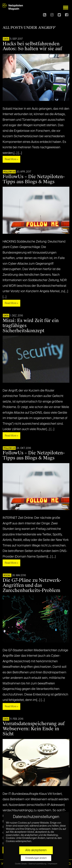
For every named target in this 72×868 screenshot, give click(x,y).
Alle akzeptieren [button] (36, 850)
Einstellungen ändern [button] (36, 858)
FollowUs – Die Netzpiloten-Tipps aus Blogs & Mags (34, 179)
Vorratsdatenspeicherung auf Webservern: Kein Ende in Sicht (34, 729)
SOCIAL (7, 576)
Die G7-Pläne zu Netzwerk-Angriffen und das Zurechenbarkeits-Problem (32, 585)
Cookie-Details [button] (21, 864)
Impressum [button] (53, 864)
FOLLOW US (9, 172)
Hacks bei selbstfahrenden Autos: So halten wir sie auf (32, 46)
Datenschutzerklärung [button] (38, 864)
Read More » (11, 159)
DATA (6, 39)
